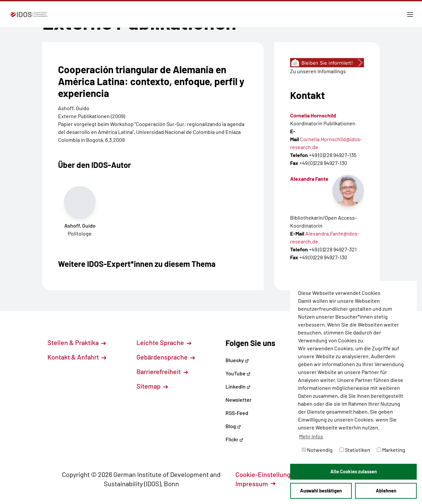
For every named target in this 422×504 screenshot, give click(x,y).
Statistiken (355, 450)
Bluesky (237, 360)
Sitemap (152, 386)
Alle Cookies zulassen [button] (354, 472)
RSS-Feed (237, 413)
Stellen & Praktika (77, 342)
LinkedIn (238, 386)
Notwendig (317, 450)
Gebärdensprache (166, 357)
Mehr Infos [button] (311, 436)
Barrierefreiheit (162, 371)
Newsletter (239, 400)
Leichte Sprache (164, 342)
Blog (233, 426)
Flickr (234, 439)
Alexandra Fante (309, 179)
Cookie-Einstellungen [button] (270, 474)
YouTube (238, 373)
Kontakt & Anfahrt (77, 357)
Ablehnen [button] (386, 491)
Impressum (255, 484)
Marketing (391, 450)
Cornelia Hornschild (313, 115)
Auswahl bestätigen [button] (321, 491)
